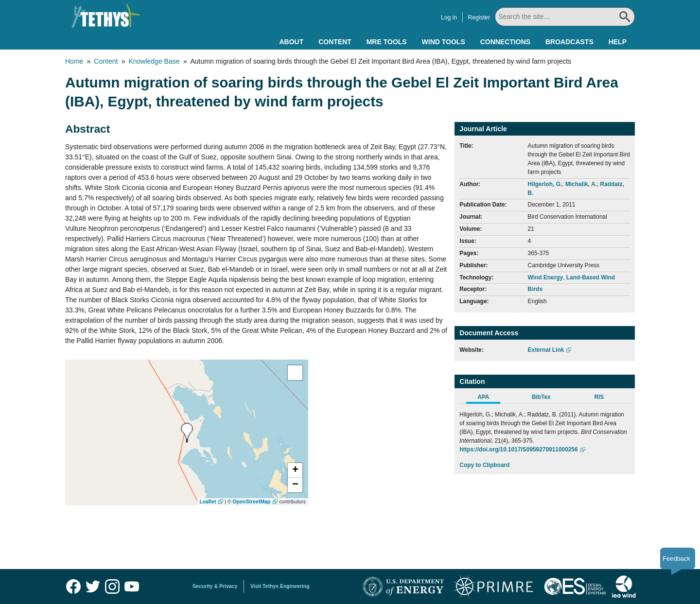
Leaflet (208, 501)
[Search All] (565, 17)
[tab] (488, 398)
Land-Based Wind (591, 277)
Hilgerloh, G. (545, 184)
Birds (535, 289)
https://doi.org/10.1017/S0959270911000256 (518, 449)
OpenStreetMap (252, 501)
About (291, 42)
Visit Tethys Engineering (280, 586)
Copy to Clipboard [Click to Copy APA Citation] (484, 465)
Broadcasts (569, 42)
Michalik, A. (581, 184)
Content (335, 42)
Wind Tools (444, 42)
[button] (295, 470)
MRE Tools (387, 42)
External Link (546, 350)
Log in (449, 17)
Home (74, 61)
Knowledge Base (154, 61)
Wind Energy (546, 277)
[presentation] (187, 433)
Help (618, 42)
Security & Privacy (215, 586)
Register (479, 17)
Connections (505, 42)
